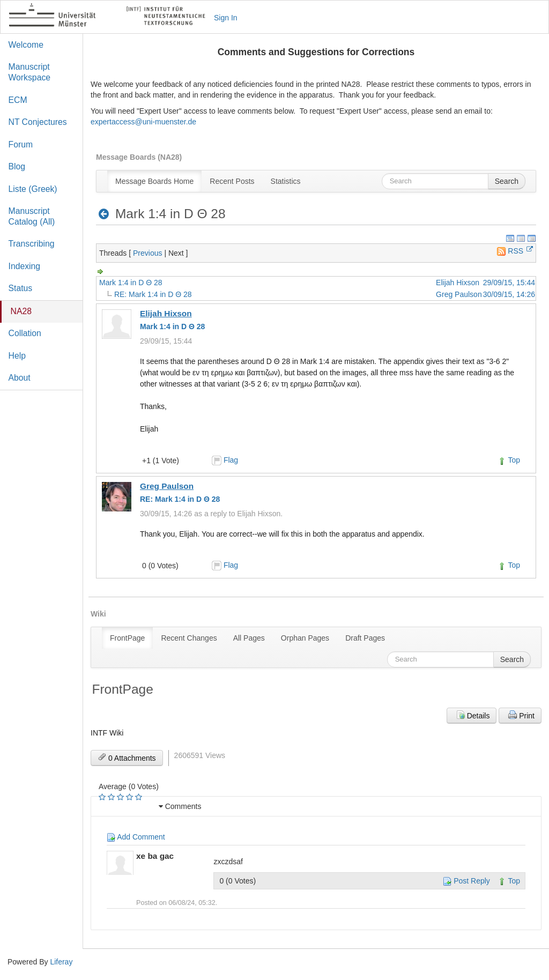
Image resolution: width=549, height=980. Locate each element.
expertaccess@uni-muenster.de (143, 122)
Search (507, 181)
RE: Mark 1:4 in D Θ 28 (153, 294)
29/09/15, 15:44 (509, 283)
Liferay (61, 962)
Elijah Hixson (458, 283)
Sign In (226, 18)
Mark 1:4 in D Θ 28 (131, 283)
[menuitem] (154, 181)
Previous (147, 253)
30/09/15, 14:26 (509, 294)
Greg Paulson (459, 294)
